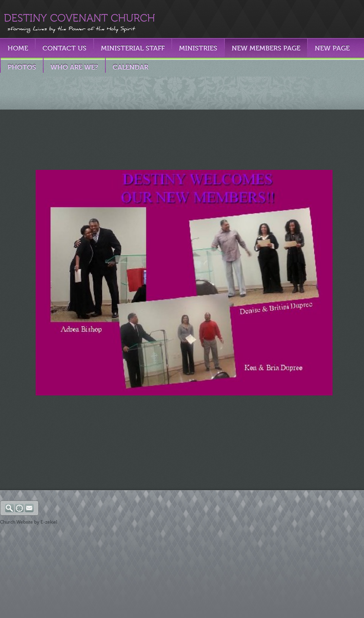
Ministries (198, 48)
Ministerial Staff (133, 48)
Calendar (130, 67)
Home (18, 48)
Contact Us (64, 48)
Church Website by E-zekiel (29, 522)
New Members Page (266, 48)
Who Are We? (74, 67)
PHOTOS (22, 67)
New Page (332, 48)
